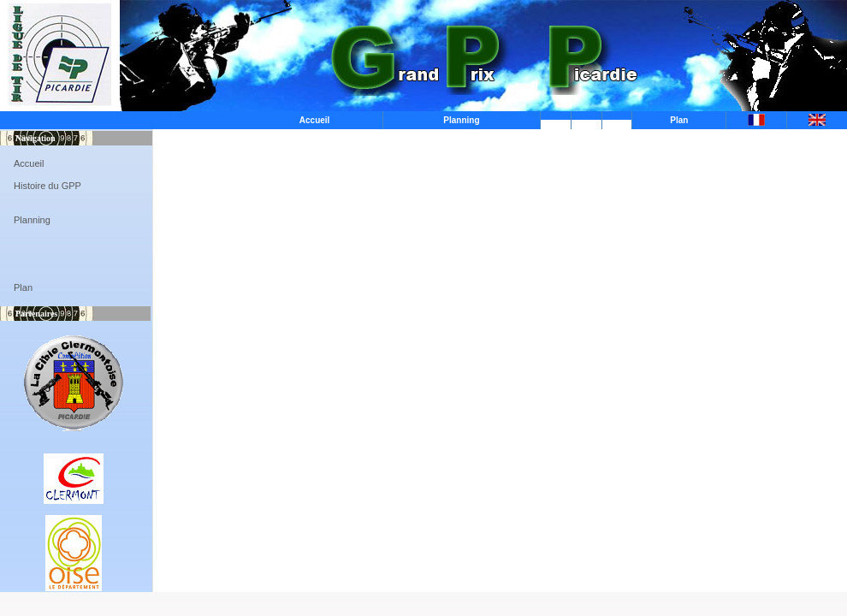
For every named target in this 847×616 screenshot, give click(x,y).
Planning (461, 120)
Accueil (315, 120)
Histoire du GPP (47, 186)
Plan (679, 120)
